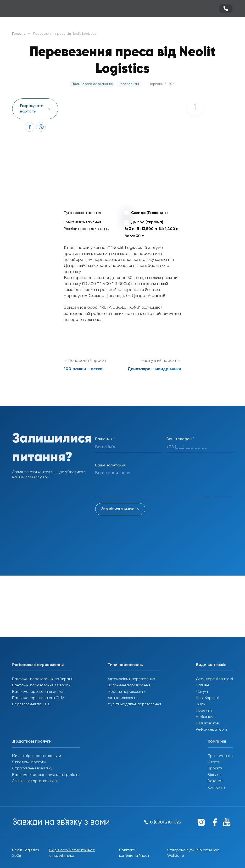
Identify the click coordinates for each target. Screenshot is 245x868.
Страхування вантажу (32, 768)
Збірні (201, 704)
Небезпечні (206, 717)
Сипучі (202, 692)
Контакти (216, 788)
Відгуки (214, 775)
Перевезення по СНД (31, 704)
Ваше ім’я (105, 439)
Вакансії (215, 781)
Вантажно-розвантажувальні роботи (46, 775)
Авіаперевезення (123, 698)
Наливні (203, 685)
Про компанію (220, 756)
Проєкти (215, 768)
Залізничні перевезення (129, 685)
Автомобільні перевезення (131, 679)
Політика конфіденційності (135, 853)
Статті (214, 762)
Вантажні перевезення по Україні (42, 679)
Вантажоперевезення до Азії (38, 692)
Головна (19, 34)
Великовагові (208, 723)
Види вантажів (211, 665)
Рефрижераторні (211, 730)
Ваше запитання (110, 465)
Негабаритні (207, 698)
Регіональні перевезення (38, 665)
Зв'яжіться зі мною (118, 509)
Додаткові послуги (32, 741)
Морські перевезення (127, 692)
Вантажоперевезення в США (38, 698)
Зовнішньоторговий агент (36, 781)
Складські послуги (29, 762)
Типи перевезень (125, 665)
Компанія (217, 741)
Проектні (204, 711)
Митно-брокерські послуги (37, 756)
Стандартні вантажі (214, 679)
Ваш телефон (180, 439)
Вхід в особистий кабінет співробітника (72, 853)
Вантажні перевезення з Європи (41, 685)
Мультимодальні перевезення (134, 704)
